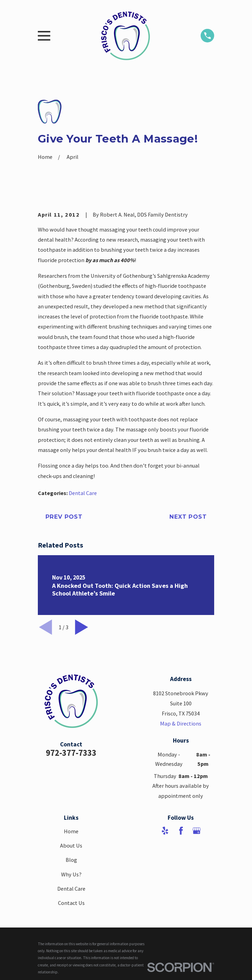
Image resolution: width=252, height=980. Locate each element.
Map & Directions (181, 723)
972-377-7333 (71, 753)
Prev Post (64, 517)
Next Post (188, 517)
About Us (71, 845)
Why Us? (71, 874)
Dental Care (83, 493)
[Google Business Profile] (197, 831)
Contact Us (71, 903)
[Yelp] (165, 831)
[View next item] (82, 627)
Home (71, 831)
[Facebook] (181, 831)
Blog (71, 860)
